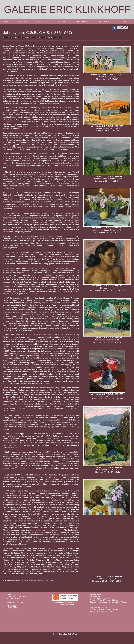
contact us (58, 37)
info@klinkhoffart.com (15, 602)
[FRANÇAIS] (123, 27)
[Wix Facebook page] (114, 28)
